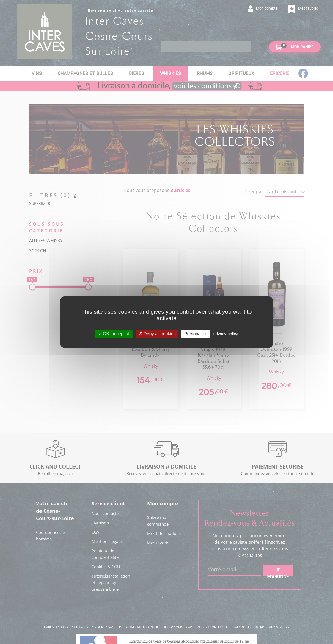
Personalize (196, 334)
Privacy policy (225, 334)
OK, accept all (114, 334)
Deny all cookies (157, 334)
